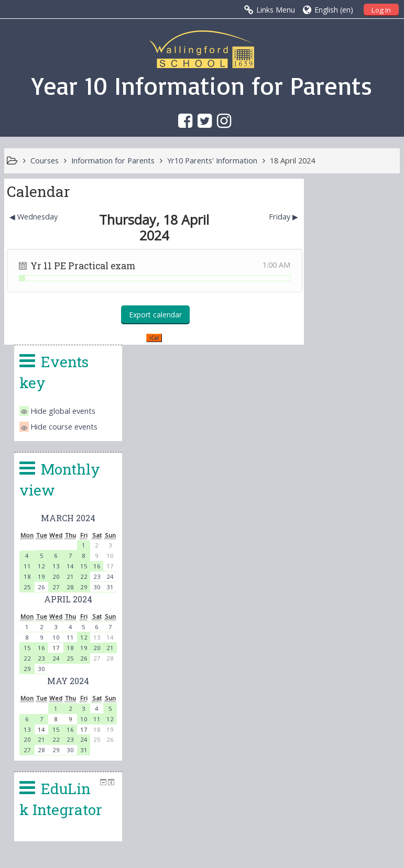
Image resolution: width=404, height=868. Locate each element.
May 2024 (360, 515)
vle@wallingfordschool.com (244, 781)
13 (351, 400)
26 (336, 421)
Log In (381, 10)
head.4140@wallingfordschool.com (279, 768)
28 (365, 421)
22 (376, 410)
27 (351, 421)
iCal (151, 338)
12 (336, 400)
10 (351, 471)
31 (376, 584)
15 (376, 400)
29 (376, 421)
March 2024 (360, 352)
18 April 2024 (292, 161)
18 (322, 410)
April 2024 (360, 433)
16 (386, 400)
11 (322, 400)
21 (365, 410)
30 (386, 421)
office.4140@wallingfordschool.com (274, 755)
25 (322, 421)
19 (336, 410)
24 (351, 492)
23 (386, 410)
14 (365, 400)
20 (351, 410)
